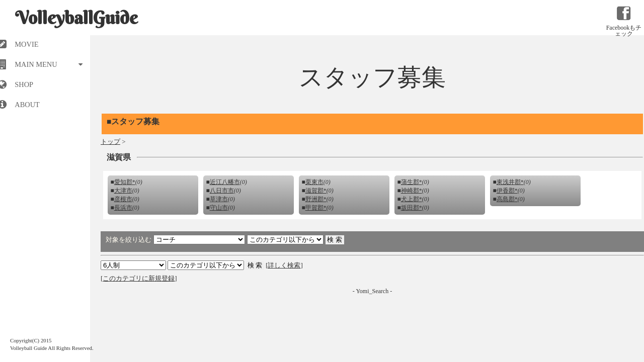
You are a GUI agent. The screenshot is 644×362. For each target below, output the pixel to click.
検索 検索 (206, 265)
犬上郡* (412, 199)
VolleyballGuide (76, 18)
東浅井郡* (510, 182)
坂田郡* (412, 208)
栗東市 (314, 182)
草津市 (219, 199)
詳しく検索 (284, 265)
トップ (110, 142)
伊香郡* (507, 191)
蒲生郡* (412, 182)
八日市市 (222, 191)
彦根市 (123, 199)
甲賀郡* (316, 208)
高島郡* (507, 199)
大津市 (123, 191)
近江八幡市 (225, 182)
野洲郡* (316, 199)
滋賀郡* (316, 191)
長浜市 (123, 208)
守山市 (219, 208)
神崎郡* (412, 191)
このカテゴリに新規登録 (139, 278)
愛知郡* (125, 182)
